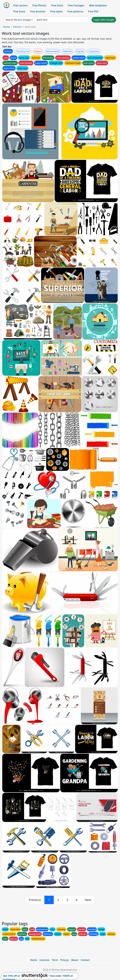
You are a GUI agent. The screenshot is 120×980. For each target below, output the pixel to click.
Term (55, 960)
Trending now (23, 51)
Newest (38, 51)
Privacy (65, 960)
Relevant (68, 51)
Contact (85, 960)
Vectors (17, 27)
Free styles (56, 11)
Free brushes (38, 11)
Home (6, 27)
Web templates (98, 5)
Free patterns (75, 11)
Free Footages (76, 5)
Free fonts (57, 5)
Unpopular (94, 51)
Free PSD (93, 11)
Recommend (52, 51)
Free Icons (19, 11)
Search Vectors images (18, 20)
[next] (88, 900)
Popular (80, 51)
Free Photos (39, 5)
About (75, 960)
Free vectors (20, 5)
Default (8, 51)
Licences (45, 960)
